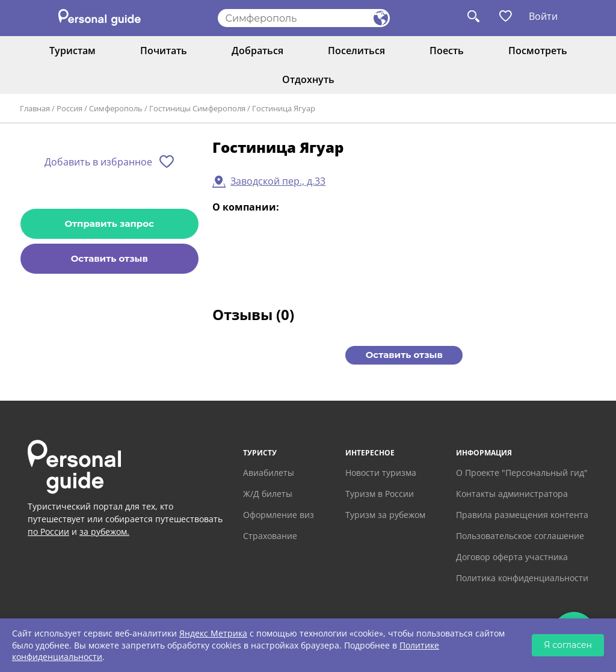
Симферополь (116, 108)
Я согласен (568, 645)
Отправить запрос (109, 223)
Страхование (270, 536)
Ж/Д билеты (268, 494)
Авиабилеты (269, 473)
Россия (69, 108)
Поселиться (356, 51)
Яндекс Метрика (213, 633)
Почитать (164, 51)
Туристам (72, 51)
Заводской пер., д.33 (278, 181)
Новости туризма (381, 473)
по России (48, 532)
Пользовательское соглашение (520, 536)
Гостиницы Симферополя (197, 108)
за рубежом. (104, 532)
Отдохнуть (308, 79)
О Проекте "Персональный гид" (522, 473)
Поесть (447, 51)
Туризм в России (380, 494)
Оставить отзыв (109, 258)
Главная (35, 108)
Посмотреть (538, 51)
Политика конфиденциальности (522, 578)
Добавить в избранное (98, 162)
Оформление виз (279, 515)
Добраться (257, 51)
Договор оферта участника (512, 557)
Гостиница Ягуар (284, 108)
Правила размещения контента (522, 515)
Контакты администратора (512, 494)
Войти (543, 16)
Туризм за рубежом (385, 515)
